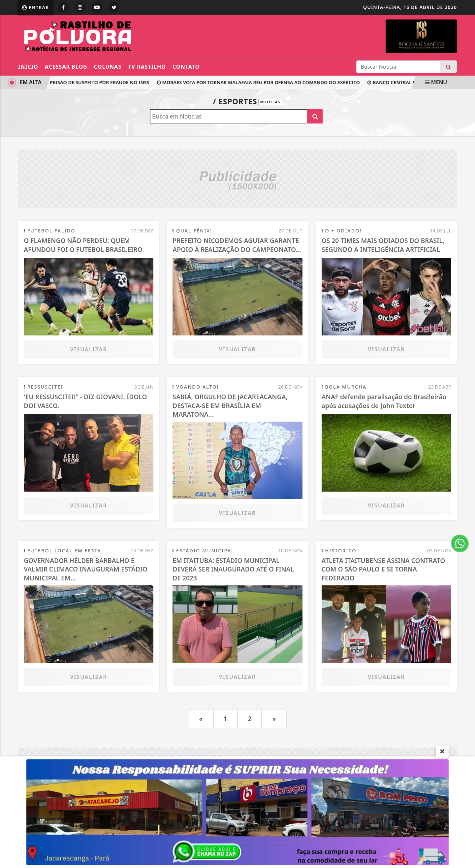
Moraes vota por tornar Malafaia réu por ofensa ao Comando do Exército (266, 82)
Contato (186, 67)
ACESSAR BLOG (66, 67)
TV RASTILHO (147, 67)
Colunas (108, 67)
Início (28, 67)
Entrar (36, 7)
